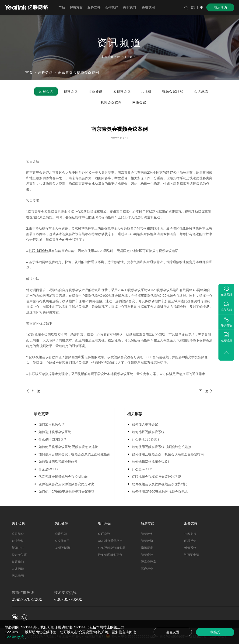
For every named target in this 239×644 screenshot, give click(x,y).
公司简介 (18, 534)
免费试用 (148, 7)
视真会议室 (149, 562)
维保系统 (190, 548)
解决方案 (76, 7)
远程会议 (45, 72)
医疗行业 (147, 569)
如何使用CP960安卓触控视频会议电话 (67, 491)
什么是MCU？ (49, 469)
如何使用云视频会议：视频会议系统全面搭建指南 (74, 454)
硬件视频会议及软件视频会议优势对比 (66, 484)
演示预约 (220, 7)
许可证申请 (192, 555)
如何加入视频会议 (52, 424)
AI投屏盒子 (62, 541)
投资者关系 (19, 555)
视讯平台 (105, 523)
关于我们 (129, 7)
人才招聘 (18, 569)
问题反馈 (190, 541)
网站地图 (18, 576)
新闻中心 (18, 548)
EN (193, 7)
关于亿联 (18, 523)
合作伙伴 (112, 7)
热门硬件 (61, 523)
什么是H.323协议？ (53, 439)
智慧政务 (147, 534)
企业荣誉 (18, 541)
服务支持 (94, 7)
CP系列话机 (63, 548)
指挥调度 (147, 548)
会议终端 (61, 534)
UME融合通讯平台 (110, 541)
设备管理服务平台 (110, 555)
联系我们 (18, 562)
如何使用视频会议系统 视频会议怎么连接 (68, 447)
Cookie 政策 (14, 637)
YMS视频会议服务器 (112, 548)
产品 (62, 7)
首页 (29, 72)
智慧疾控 (147, 555)
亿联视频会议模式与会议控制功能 (63, 477)
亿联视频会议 (39, 251)
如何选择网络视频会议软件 (58, 462)
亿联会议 (104, 534)
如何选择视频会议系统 (55, 432)
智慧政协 (147, 541)
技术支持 (190, 534)
